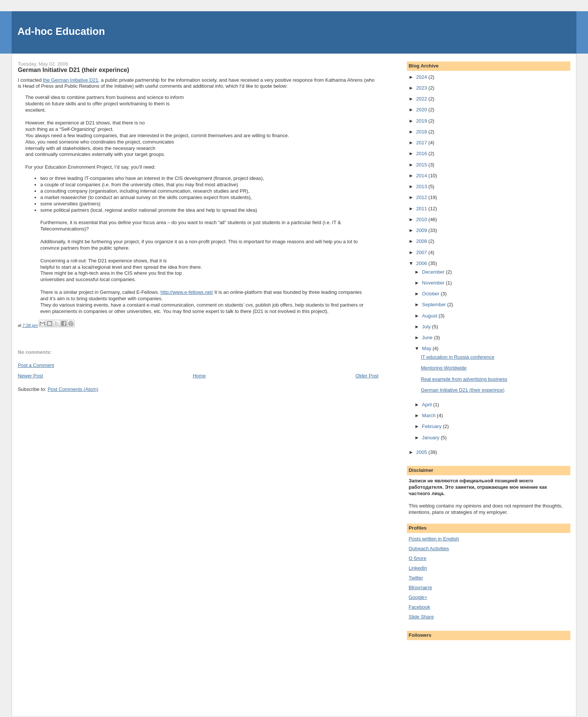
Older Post (367, 376)
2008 (422, 241)
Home (199, 376)
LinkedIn (418, 568)
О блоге (418, 558)
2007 (422, 252)
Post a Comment (36, 365)
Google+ (418, 597)
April (427, 405)
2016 (422, 153)
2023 (422, 88)
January (431, 438)
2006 (422, 263)
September (434, 305)
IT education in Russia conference (457, 357)
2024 (422, 77)
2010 (422, 219)
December (434, 272)
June (428, 338)
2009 (422, 230)
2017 (422, 143)
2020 (422, 110)
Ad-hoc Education (61, 31)
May (427, 348)
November (434, 283)
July (427, 327)
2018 (422, 132)
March (429, 415)
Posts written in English (434, 539)
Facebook (419, 607)
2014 (422, 176)
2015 (422, 165)
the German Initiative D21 (71, 80)
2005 (422, 452)
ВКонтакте (421, 588)
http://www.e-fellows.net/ (187, 292)
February (432, 426)
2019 (422, 121)
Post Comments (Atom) (73, 389)
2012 (422, 197)
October (431, 294)
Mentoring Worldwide (444, 368)
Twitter (416, 578)
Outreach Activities (429, 549)
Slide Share (421, 617)
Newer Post (30, 376)
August (430, 316)
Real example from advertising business (464, 379)
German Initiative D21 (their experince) (463, 390)
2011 (422, 209)
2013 (422, 186)
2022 (422, 99)
